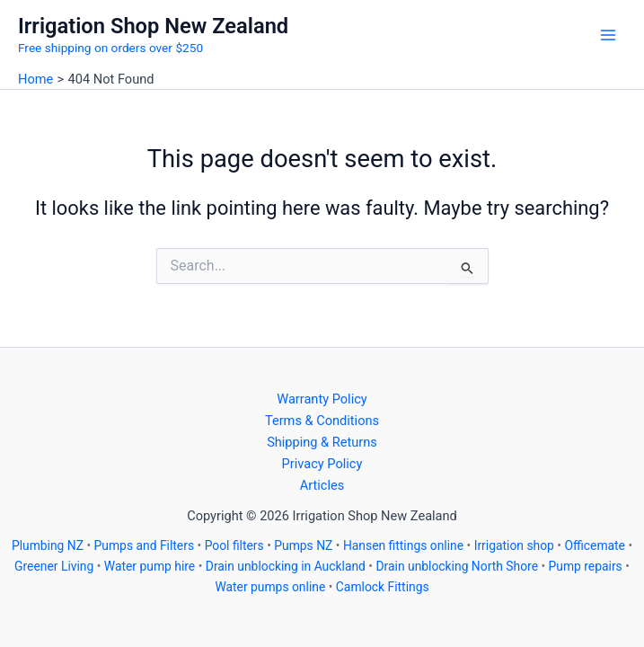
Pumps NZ (303, 545)
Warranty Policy (322, 399)
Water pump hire (150, 566)
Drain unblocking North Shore (457, 566)
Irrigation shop (514, 545)
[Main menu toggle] (608, 35)
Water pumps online (270, 587)
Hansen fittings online (403, 545)
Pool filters (234, 545)
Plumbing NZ (48, 545)
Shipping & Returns (322, 442)
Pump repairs (586, 566)
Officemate (595, 545)
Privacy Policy (322, 464)
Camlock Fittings (383, 587)
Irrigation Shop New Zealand (153, 26)
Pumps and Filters (145, 545)
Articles (322, 485)
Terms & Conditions (322, 421)
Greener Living (54, 566)
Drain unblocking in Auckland (286, 566)
